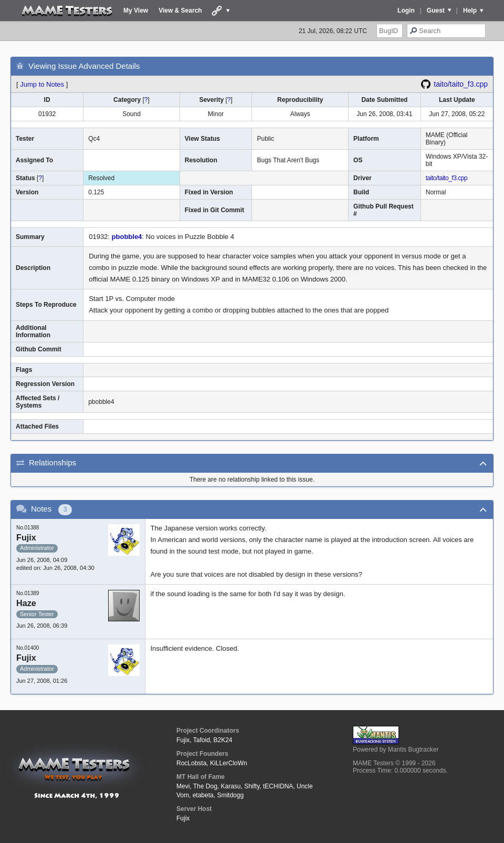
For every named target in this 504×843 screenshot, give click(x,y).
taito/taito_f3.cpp (461, 84)
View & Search (180, 11)
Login (406, 11)
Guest (436, 11)
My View (136, 11)
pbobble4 (127, 237)
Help (470, 11)
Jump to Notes (42, 84)
